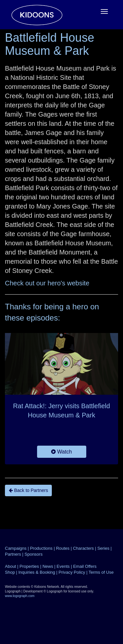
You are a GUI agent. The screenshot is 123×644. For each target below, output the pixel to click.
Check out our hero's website (47, 283)
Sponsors (34, 554)
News (48, 566)
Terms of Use (101, 572)
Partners (13, 554)
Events (63, 566)
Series (103, 548)
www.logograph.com (20, 596)
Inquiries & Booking (37, 572)
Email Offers (85, 566)
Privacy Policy (72, 572)
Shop (10, 572)
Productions (41, 548)
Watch (61, 452)
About (10, 566)
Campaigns (16, 548)
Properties (29, 566)
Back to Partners (28, 490)
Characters (83, 548)
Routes (63, 548)
